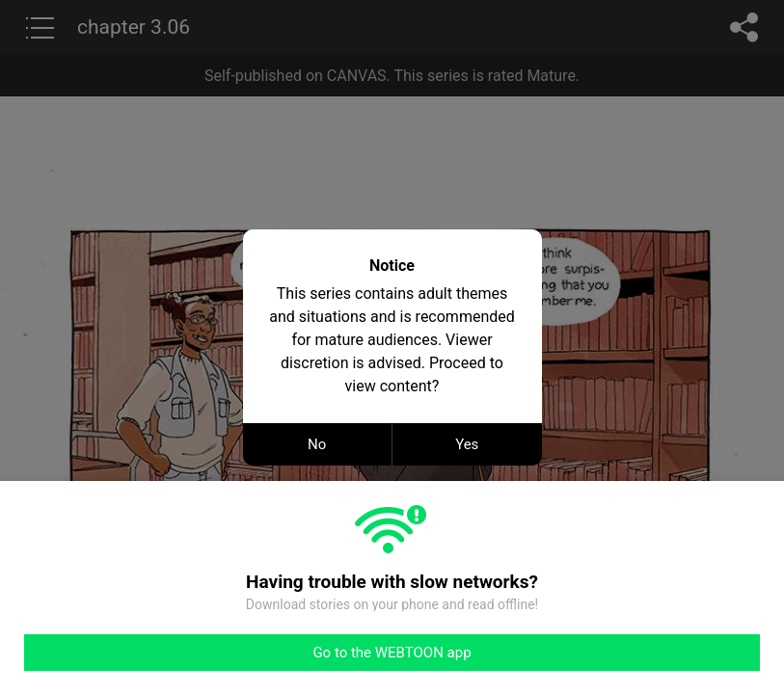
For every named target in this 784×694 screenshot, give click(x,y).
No (317, 444)
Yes (467, 444)
